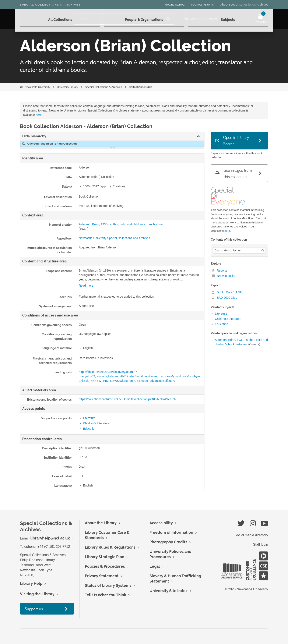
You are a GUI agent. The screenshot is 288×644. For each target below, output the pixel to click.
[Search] (119, 19)
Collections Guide (141, 87)
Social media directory (251, 535)
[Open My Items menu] (260, 19)
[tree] (112, 144)
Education (89, 429)
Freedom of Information (171, 532)
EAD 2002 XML (224, 298)
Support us (34, 609)
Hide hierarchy (34, 136)
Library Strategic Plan (105, 557)
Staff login (261, 544)
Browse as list (223, 276)
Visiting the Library (37, 594)
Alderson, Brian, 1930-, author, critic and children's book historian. (122, 224)
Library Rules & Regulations (110, 547)
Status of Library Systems (108, 585)
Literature (89, 418)
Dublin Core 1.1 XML (228, 292)
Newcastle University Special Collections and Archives (114, 238)
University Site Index (169, 591)
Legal (155, 566)
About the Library (101, 523)
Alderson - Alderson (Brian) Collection (49, 144)
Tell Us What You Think (106, 595)
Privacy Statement (102, 576)
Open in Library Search (232, 140)
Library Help (31, 583)
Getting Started (175, 5)
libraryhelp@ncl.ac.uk (50, 538)
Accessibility (161, 523)
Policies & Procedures (105, 566)
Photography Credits (168, 542)
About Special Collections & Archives (244, 5)
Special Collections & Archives (50, 5)
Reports (219, 270)
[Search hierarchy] (239, 250)
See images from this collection (234, 173)
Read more (86, 286)
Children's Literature (96, 423)
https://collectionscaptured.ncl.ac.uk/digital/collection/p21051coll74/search (127, 399)
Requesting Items (202, 5)
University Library (67, 87)
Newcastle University (37, 87)
